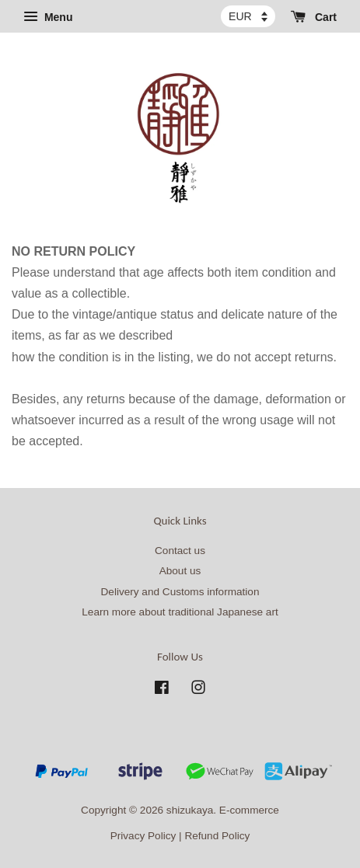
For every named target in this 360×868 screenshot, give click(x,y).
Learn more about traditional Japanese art (180, 612)
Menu (48, 17)
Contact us (180, 551)
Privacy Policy (143, 836)
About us (180, 571)
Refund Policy (217, 836)
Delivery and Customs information (180, 592)
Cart (314, 17)
